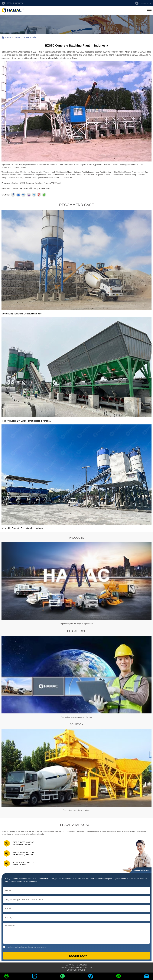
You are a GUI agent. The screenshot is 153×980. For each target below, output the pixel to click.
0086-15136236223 (15, 3)
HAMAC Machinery (56, 175)
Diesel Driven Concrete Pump (124, 175)
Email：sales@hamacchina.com (128, 164)
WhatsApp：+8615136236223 (16, 168)
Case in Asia (30, 37)
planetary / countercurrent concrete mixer (55, 178)
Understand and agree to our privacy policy (25, 947)
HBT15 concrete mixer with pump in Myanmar (29, 188)
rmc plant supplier (104, 172)
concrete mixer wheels (17, 172)
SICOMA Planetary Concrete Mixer (22, 178)
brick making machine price (125, 172)
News (17, 37)
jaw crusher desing (74, 175)
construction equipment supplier (97, 175)
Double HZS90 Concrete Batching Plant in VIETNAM (36, 183)
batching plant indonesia (84, 172)
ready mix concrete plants (62, 172)
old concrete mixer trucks (38, 172)
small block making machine (35, 175)
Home (8, 37)
